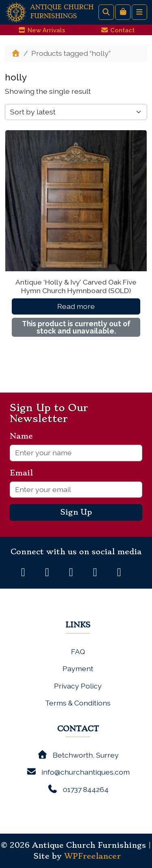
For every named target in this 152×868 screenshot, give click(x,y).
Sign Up (76, 512)
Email (25, 473)
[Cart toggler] (123, 12)
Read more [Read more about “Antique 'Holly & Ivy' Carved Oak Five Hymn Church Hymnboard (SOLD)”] (76, 306)
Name (25, 436)
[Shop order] (76, 112)
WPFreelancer (92, 856)
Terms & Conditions (78, 703)
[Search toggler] (106, 12)
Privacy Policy (78, 686)
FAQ (78, 652)
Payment (78, 668)
